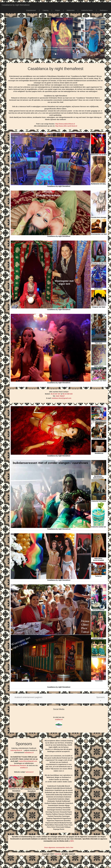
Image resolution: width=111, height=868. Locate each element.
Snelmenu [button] (104, 10)
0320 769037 (60, 396)
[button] (28, 699)
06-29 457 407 (56, 394)
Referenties (71, 10)
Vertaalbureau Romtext (18, 765)
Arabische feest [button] (87, 10)
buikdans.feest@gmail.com (61, 398)
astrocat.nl (30, 772)
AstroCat (58, 854)
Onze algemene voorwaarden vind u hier (59, 847)
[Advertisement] (56, 863)
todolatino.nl (29, 753)
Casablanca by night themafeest (16, 5)
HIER (72, 841)
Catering (46, 10)
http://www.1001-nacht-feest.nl (66, 126)
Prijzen (58, 10)
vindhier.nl (59, 719)
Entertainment (31, 10)
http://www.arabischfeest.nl (65, 124)
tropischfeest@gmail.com (28, 761)
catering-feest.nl (16, 750)
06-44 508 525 (68, 394)
